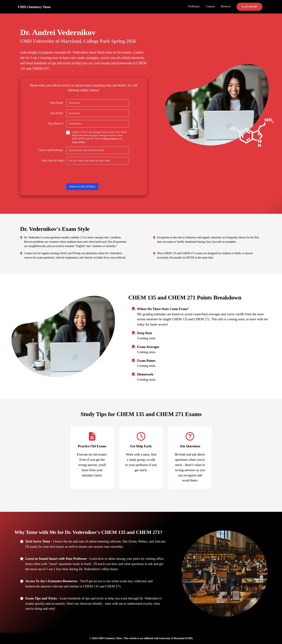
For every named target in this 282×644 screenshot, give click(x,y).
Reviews (226, 6)
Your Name (57, 103)
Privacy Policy (79, 142)
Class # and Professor (52, 150)
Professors (194, 6)
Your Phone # (56, 123)
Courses (210, 6)
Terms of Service (111, 139)
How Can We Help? (53, 160)
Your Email (57, 113)
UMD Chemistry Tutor (34, 7)
